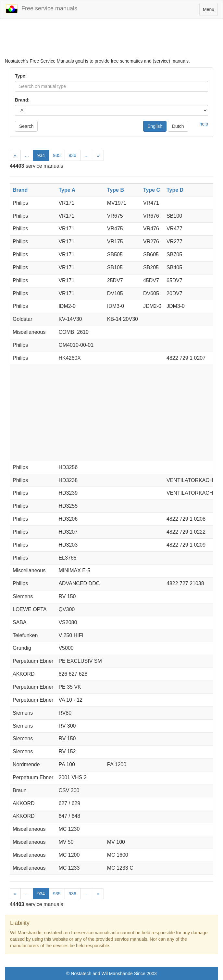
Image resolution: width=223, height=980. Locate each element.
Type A (67, 190)
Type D (175, 190)
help (204, 124)
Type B (116, 190)
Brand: (22, 100)
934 (41, 155)
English (155, 126)
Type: (21, 76)
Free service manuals (41, 9)
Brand (20, 190)
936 (73, 155)
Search (26, 126)
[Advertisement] (111, 42)
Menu (210, 11)
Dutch (178, 126)
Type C (152, 190)
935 (57, 155)
